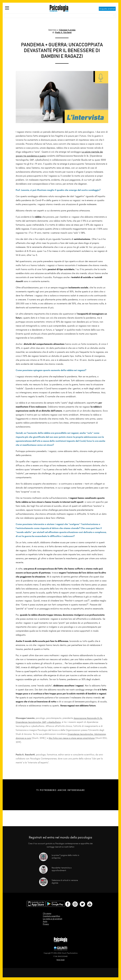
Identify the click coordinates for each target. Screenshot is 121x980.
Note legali (61, 960)
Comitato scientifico (51, 916)
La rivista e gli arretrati (53, 919)
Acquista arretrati (107, 9)
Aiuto (45, 921)
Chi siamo (47, 913)
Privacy (46, 924)
